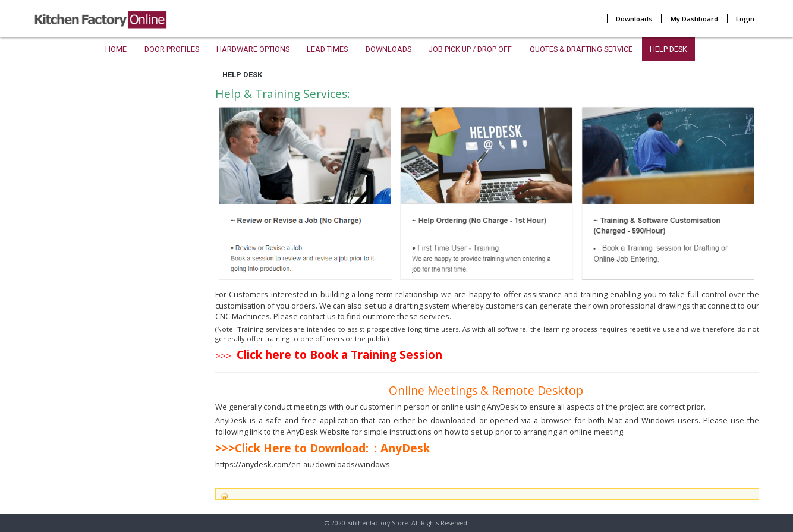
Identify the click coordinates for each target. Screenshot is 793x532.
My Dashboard (694, 19)
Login (745, 19)
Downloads (634, 19)
